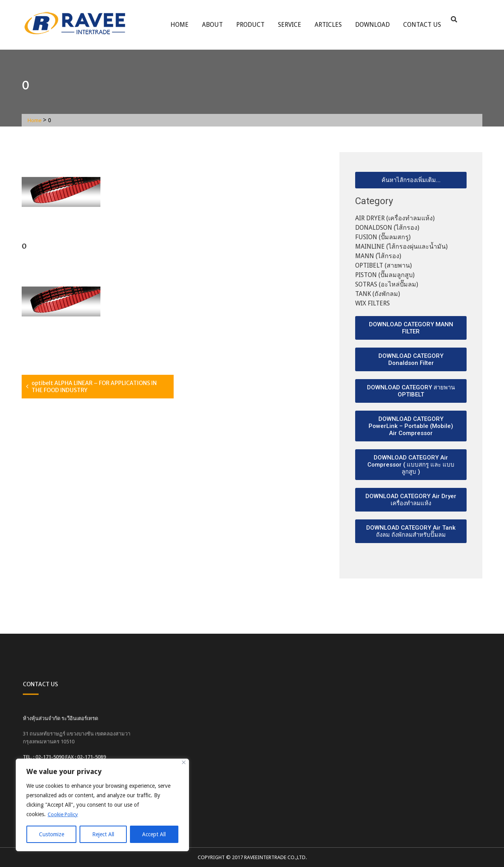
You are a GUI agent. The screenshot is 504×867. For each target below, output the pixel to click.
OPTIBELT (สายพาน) (384, 265)
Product (250, 25)
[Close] (184, 763)
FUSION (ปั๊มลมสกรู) (383, 237)
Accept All (154, 834)
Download (372, 25)
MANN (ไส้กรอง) (378, 256)
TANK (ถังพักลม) (378, 294)
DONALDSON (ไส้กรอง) (387, 228)
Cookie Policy (64, 815)
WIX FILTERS (372, 303)
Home (180, 25)
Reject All (103, 834)
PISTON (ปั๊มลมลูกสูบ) (385, 275)
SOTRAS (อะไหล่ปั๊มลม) (387, 284)
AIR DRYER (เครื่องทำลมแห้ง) (395, 218)
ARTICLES (328, 25)
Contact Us (422, 25)
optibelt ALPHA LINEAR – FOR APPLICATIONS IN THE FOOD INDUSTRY (94, 387)
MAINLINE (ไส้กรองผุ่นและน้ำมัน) (401, 247)
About (212, 25)
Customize (52, 834)
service (290, 25)
